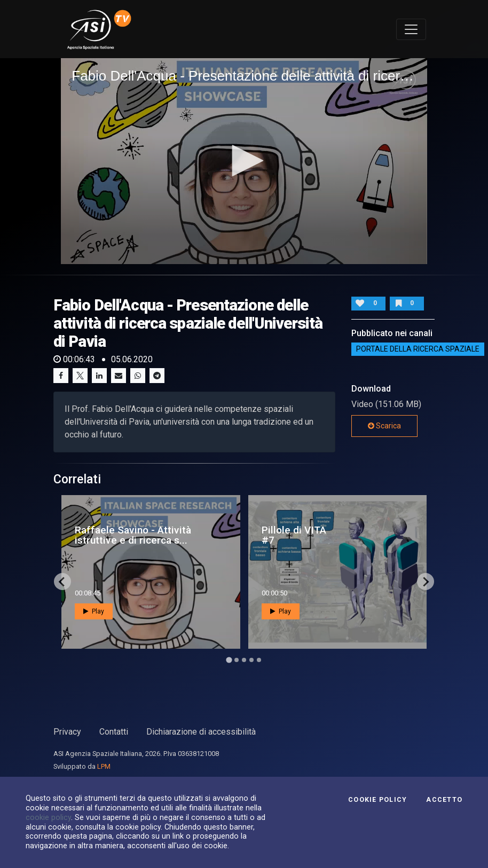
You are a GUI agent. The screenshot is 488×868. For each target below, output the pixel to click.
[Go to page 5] (259, 660)
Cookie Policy (377, 800)
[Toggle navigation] (411, 29)
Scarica (384, 426)
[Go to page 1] (229, 660)
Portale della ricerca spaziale (418, 349)
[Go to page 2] (237, 660)
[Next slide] (426, 582)
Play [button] (94, 611)
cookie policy (48, 817)
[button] (244, 161)
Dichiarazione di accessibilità (201, 732)
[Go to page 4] (251, 660)
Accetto (444, 800)
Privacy (67, 732)
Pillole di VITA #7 (294, 535)
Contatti (114, 732)
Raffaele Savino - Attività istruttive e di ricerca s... (133, 535)
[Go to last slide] (62, 582)
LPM (104, 766)
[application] (244, 161)
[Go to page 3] (244, 660)
